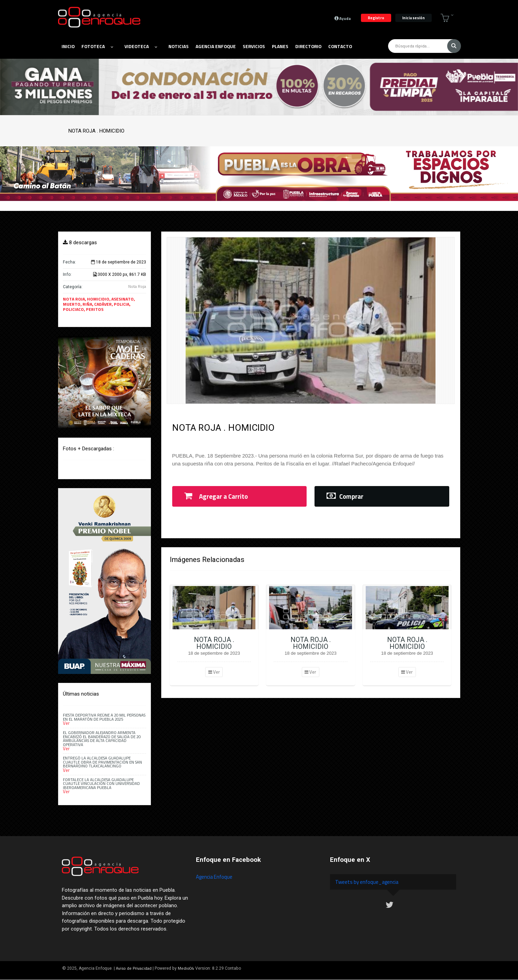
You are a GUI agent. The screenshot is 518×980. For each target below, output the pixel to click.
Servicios (254, 46)
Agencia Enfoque (216, 46)
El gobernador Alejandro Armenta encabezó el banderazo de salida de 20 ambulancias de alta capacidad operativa (102, 738)
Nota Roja (137, 286)
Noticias (179, 46)
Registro (376, 18)
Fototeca (97, 46)
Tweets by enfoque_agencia (367, 882)
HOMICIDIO (98, 299)
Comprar (345, 496)
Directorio (308, 46)
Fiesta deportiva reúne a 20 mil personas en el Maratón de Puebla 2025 (104, 717)
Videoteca (141, 46)
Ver (214, 672)
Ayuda (343, 18)
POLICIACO (73, 309)
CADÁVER (103, 304)
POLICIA (122, 304)
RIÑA (87, 304)
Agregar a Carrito (216, 496)
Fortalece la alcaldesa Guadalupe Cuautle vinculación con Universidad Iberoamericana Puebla (101, 784)
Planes (280, 46)
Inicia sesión (414, 18)
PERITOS (95, 309)
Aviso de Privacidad (134, 968)
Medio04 (186, 968)
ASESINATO (123, 299)
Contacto (340, 46)
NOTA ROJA (74, 299)
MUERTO (72, 304)
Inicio (68, 46)
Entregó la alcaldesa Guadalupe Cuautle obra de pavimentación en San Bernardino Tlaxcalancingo (102, 762)
